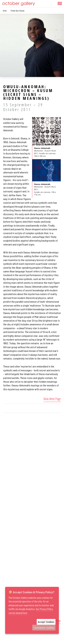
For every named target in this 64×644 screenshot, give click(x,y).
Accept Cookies (46, 622)
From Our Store (18, 11)
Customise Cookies (44, 628)
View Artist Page (52, 399)
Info (5, 11)
